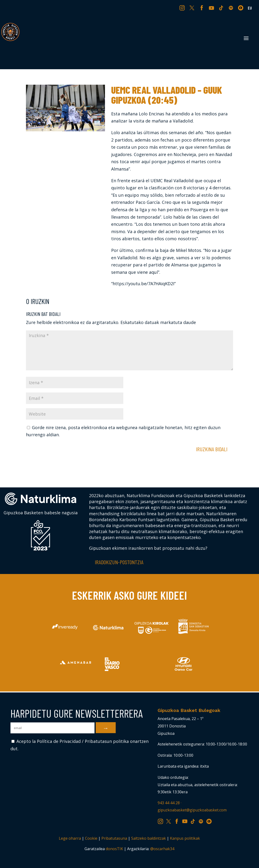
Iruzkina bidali (212, 449)
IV (242, 8)
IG (183, 8)
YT (212, 8)
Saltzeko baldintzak (149, 838)
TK (222, 8)
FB (202, 8)
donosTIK (114, 849)
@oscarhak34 (162, 849)
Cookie (91, 838)
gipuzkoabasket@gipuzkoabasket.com (192, 810)
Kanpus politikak (185, 838)
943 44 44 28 (169, 803)
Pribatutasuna (114, 838)
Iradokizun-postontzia (119, 562)
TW (192, 8)
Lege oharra (70, 838)
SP (231, 8)
